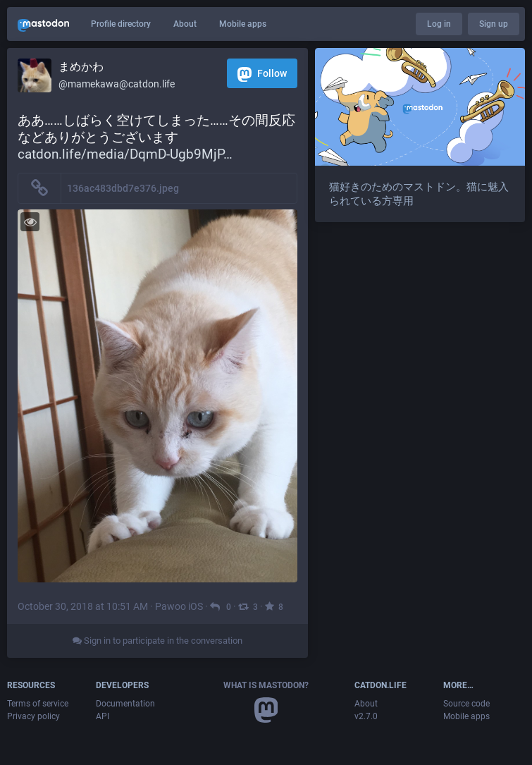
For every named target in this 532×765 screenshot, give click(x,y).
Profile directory (121, 24)
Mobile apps (243, 24)
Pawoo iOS (179, 606)
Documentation (125, 704)
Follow (262, 74)
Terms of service (38, 704)
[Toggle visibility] (30, 222)
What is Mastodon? (266, 685)
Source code (466, 704)
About (185, 24)
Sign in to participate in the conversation (157, 641)
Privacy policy (33, 716)
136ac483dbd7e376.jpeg (123, 188)
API (103, 716)
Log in (439, 24)
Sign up (494, 24)
